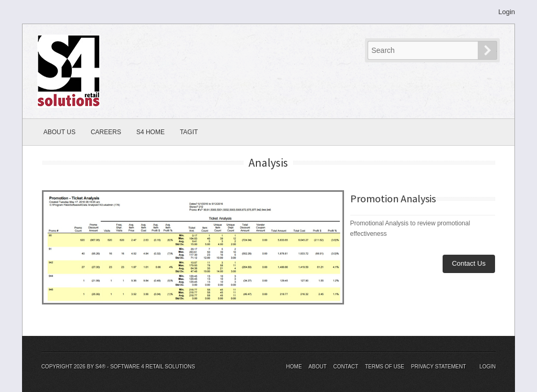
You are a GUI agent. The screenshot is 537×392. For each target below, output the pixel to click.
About (317, 367)
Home (294, 367)
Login (507, 12)
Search (497, 50)
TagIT (189, 132)
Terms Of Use (385, 367)
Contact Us (469, 263)
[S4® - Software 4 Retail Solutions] (69, 70)
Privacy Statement (439, 367)
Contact (346, 367)
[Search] (423, 50)
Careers (106, 132)
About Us (60, 132)
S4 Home (151, 132)
